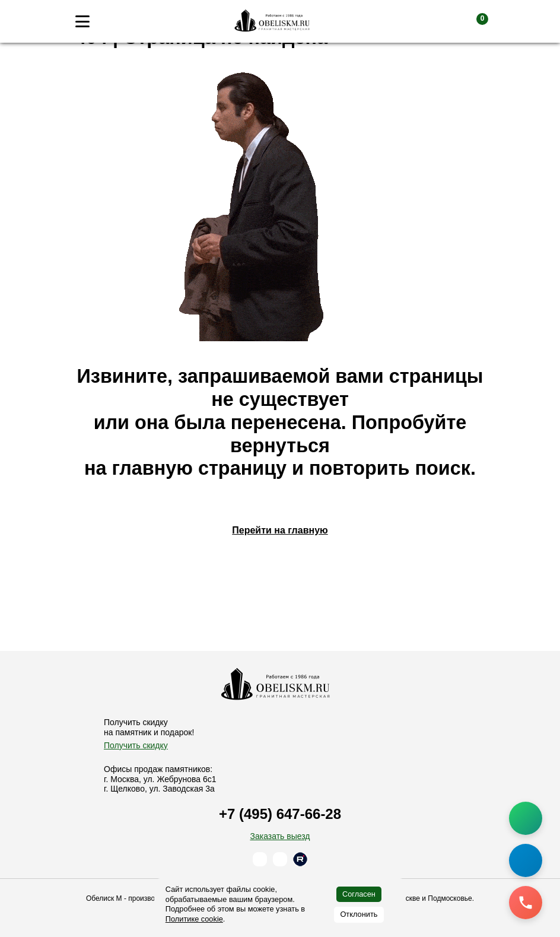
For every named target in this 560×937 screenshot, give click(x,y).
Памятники (146, 61)
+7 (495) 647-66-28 (280, 814)
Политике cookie (194, 919)
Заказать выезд (280, 836)
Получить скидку (136, 745)
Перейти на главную (280, 573)
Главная (93, 61)
